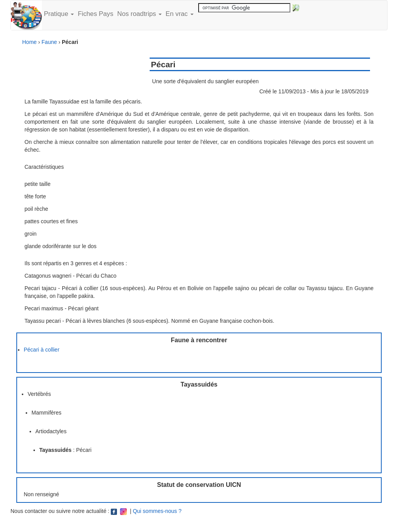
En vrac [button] (180, 14)
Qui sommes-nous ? (157, 511)
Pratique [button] (59, 14)
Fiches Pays (95, 14)
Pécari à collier (42, 350)
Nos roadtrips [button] (140, 14)
